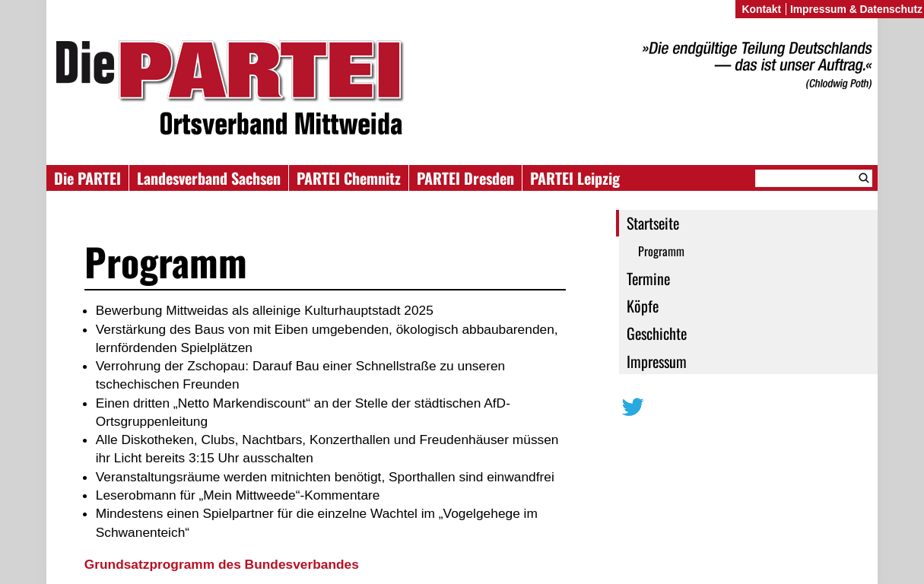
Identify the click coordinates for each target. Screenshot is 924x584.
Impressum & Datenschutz (856, 9)
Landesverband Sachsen (209, 178)
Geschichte (657, 333)
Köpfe (643, 306)
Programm (661, 251)
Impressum (657, 361)
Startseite (653, 223)
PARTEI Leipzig (575, 178)
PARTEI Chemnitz (349, 178)
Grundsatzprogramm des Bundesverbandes (224, 564)
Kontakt (761, 9)
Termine (648, 278)
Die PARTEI (87, 178)
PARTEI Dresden (465, 178)
